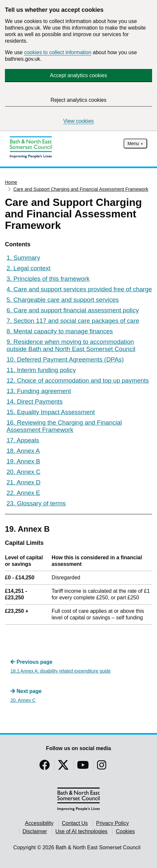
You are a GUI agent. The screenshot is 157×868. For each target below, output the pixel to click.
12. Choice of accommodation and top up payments (78, 380)
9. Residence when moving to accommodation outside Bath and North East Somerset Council (71, 345)
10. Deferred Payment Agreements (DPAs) (65, 359)
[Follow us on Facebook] (45, 767)
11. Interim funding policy (41, 370)
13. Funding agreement (39, 391)
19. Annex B (23, 461)
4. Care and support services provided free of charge (79, 289)
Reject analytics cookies (78, 100)
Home (11, 182)
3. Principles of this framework (48, 279)
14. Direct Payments (35, 401)
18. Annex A (23, 451)
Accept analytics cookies (78, 75)
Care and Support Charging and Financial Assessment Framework (81, 189)
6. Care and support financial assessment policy (73, 310)
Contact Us (75, 823)
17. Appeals (23, 440)
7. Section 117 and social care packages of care (73, 321)
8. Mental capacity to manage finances (60, 331)
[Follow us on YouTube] (83, 767)
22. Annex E (23, 493)
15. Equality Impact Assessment (51, 412)
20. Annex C (24, 472)
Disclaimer (35, 831)
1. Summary (23, 258)
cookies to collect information (58, 52)
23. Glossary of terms (36, 503)
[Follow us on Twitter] (63, 767)
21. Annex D (24, 482)
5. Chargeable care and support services (63, 300)
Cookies (125, 831)
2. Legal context (29, 268)
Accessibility (39, 823)
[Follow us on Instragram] (102, 767)
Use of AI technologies (81, 831)
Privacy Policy (112, 823)
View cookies (78, 121)
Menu (133, 144)
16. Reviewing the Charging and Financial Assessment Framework (64, 426)
